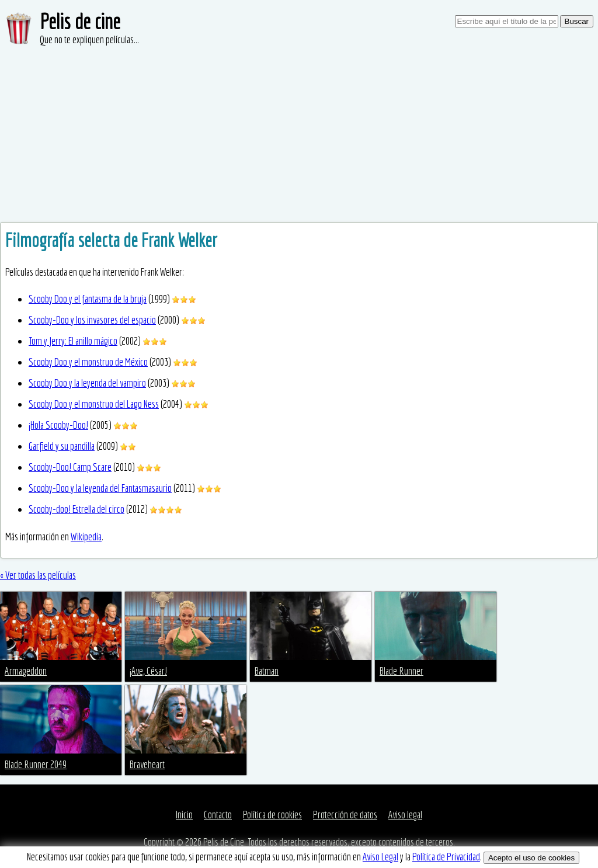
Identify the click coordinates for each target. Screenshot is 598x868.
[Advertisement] (299, 134)
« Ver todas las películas (38, 575)
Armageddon (26, 671)
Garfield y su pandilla (62, 446)
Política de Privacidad (446, 857)
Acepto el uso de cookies (531, 858)
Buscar (577, 21)
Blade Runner (401, 671)
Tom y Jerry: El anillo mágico (73, 341)
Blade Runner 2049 (36, 764)
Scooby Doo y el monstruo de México (88, 362)
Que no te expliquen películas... (89, 39)
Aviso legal (405, 815)
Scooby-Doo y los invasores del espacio (92, 320)
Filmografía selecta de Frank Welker (111, 240)
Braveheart (147, 764)
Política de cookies (272, 815)
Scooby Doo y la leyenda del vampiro (87, 383)
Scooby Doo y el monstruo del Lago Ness (94, 404)
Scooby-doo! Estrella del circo (77, 509)
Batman (267, 671)
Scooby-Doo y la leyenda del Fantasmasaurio (100, 488)
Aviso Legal (380, 857)
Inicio (184, 815)
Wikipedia (86, 537)
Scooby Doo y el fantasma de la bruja (88, 299)
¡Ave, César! (148, 671)
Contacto (218, 815)
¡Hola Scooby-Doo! (58, 425)
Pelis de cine (80, 21)
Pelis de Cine (224, 842)
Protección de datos (345, 815)
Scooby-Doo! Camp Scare (70, 467)
